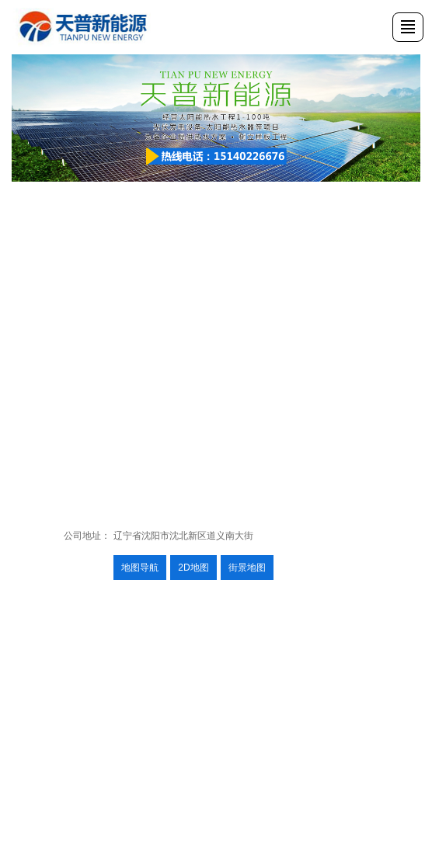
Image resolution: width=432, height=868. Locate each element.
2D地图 (193, 568)
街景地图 (247, 568)
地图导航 (140, 568)
